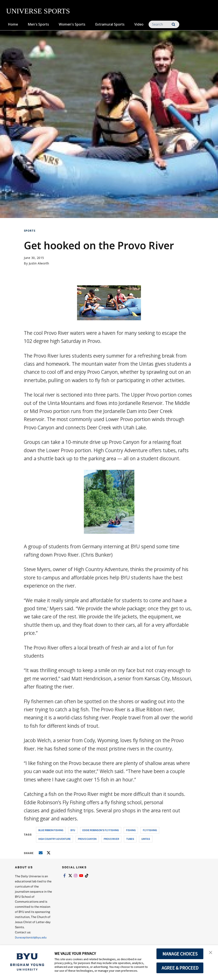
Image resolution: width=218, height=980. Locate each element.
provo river (111, 839)
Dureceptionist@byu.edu (32, 937)
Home (13, 24)
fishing (131, 830)
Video (139, 24)
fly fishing (150, 830)
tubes (130, 839)
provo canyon (87, 839)
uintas (146, 839)
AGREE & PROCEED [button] (180, 968)
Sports (30, 231)
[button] (211, 953)
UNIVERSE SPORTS (38, 11)
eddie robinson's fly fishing (101, 830)
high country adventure (54, 839)
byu (73, 830)
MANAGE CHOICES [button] (180, 954)
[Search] (164, 24)
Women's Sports (72, 24)
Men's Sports (38, 24)
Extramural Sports (110, 24)
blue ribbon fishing (51, 830)
